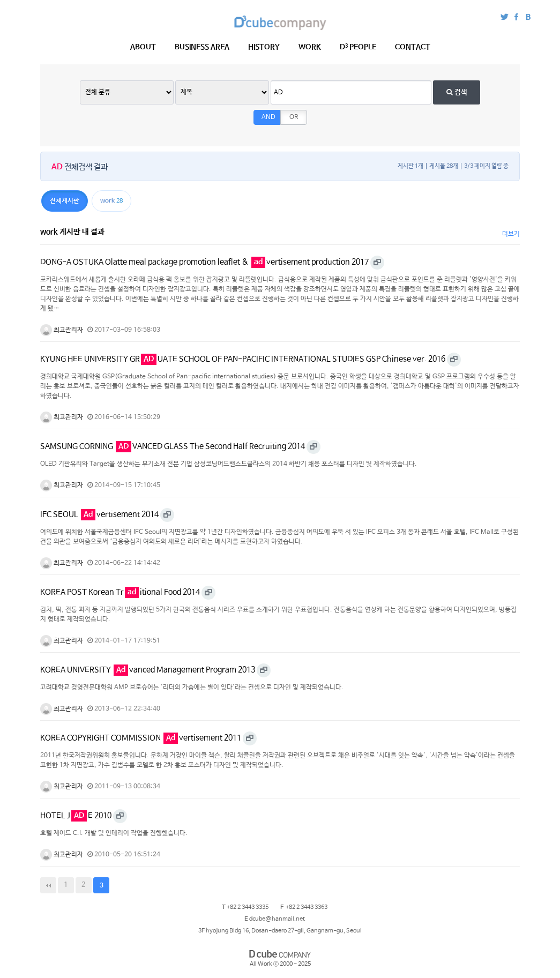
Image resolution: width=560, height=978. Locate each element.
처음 (48, 885)
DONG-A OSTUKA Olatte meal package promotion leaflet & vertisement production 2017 (204, 262)
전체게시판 (65, 201)
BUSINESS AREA (202, 47)
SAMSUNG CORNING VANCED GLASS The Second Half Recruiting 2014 (173, 446)
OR (294, 117)
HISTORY (264, 47)
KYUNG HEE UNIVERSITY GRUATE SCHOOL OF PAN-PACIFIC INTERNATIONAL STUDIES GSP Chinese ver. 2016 (243, 359)
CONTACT (413, 47)
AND (268, 117)
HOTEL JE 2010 (76, 816)
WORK (310, 47)
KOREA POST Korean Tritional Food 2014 (120, 592)
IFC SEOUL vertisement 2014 (99, 514)
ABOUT (143, 47)
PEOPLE (358, 47)
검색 (457, 92)
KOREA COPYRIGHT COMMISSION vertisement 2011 (141, 738)
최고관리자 (62, 330)
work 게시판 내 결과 (72, 232)
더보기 (511, 234)
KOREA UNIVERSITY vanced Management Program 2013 (148, 670)
